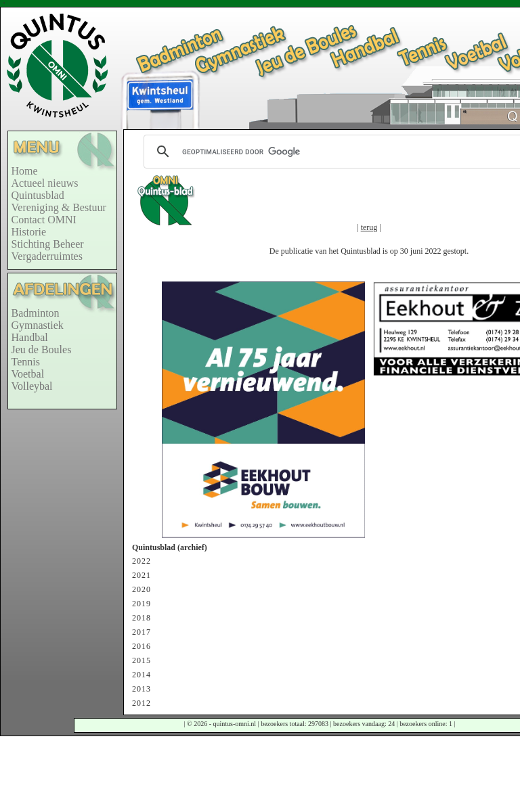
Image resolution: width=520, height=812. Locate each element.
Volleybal (32, 386)
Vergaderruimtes (47, 256)
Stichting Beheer (48, 244)
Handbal (30, 337)
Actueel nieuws (45, 183)
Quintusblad (38, 195)
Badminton (36, 313)
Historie (29, 232)
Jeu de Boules (42, 349)
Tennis (26, 362)
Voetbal (28, 374)
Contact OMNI (44, 220)
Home (25, 171)
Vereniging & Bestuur (59, 207)
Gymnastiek (38, 325)
